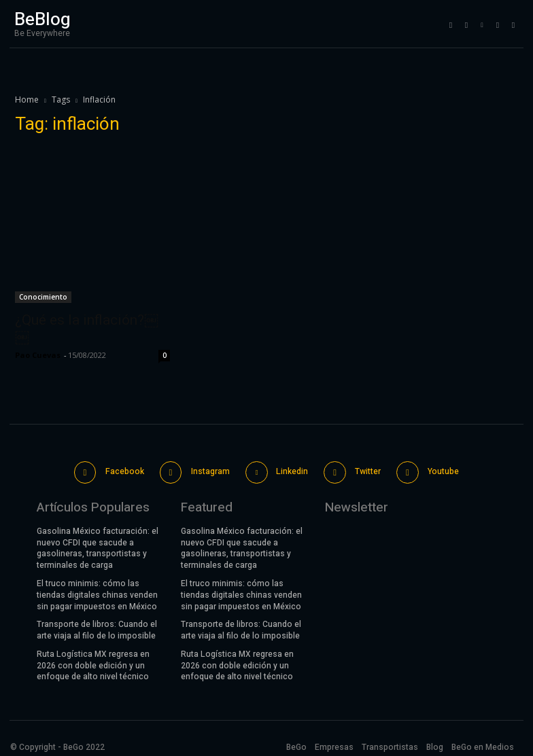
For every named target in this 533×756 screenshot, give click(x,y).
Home (27, 100)
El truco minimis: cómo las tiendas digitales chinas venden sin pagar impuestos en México (97, 590)
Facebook (126, 469)
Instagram (210, 469)
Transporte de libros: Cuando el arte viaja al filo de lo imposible (97, 625)
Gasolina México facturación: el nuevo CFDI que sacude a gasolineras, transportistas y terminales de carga (98, 543)
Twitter (364, 469)
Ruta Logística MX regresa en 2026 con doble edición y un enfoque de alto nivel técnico (93, 661)
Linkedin (291, 469)
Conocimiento (43, 297)
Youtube (439, 469)
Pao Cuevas (38, 355)
